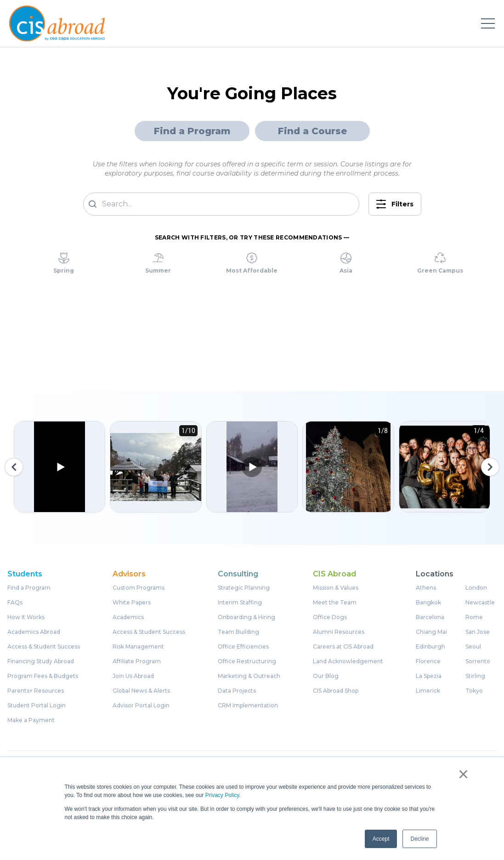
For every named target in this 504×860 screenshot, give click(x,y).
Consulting (238, 574)
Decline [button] (419, 839)
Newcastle (480, 603)
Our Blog (326, 676)
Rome (474, 617)
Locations (435, 574)
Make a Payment (31, 720)
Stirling (475, 676)
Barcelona (430, 617)
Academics (128, 617)
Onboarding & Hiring (246, 617)
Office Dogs (330, 617)
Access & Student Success (44, 647)
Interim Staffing (240, 603)
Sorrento (478, 661)
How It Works (26, 617)
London (476, 588)
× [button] (463, 774)
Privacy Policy (222, 795)
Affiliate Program (137, 661)
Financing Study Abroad (41, 661)
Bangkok (428, 603)
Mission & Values (336, 588)
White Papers (132, 603)
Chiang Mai (431, 632)
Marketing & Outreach (249, 676)
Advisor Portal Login (141, 706)
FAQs (15, 603)
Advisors (129, 574)
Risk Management (138, 647)
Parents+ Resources (36, 691)
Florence (428, 661)
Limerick (428, 691)
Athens (426, 588)
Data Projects (237, 691)
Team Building (238, 632)
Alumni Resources (339, 632)
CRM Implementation (248, 706)
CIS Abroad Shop (336, 691)
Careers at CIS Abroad (343, 647)
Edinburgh (430, 647)
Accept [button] (381, 839)
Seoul (473, 647)
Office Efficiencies (243, 647)
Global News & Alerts (141, 691)
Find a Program (192, 131)
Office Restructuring (247, 661)
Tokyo (474, 691)
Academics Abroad (34, 632)
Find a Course (312, 131)
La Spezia (429, 676)
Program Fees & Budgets (43, 676)
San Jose (478, 632)
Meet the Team (335, 603)
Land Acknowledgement (348, 661)
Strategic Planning (244, 588)
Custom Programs (139, 588)
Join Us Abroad (133, 676)
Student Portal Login (37, 706)
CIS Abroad (334, 574)
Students (25, 574)
